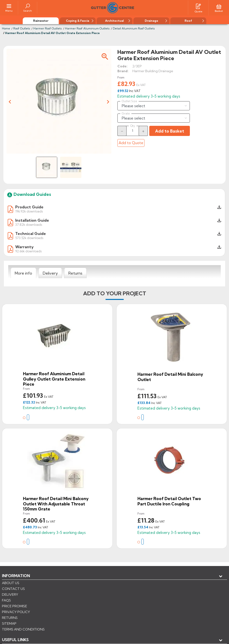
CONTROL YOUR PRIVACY (24, 623)
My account (19, 591)
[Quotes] (198, 6)
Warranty (24, 246)
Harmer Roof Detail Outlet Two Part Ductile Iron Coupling (169, 501)
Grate (126, 113)
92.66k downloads (28, 251)
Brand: (123, 71)
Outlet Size (129, 101)
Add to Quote (131, 142)
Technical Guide (31, 233)
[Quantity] (133, 130)
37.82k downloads (29, 224)
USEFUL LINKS (15, 583)
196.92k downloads (29, 211)
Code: (122, 66)
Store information (27, 599)
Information (16, 575)
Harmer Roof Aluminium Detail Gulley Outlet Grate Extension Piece (54, 378)
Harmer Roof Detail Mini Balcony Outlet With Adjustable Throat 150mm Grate (56, 503)
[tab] (23, 273)
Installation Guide (32, 220)
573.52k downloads (29, 237)
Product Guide (29, 206)
